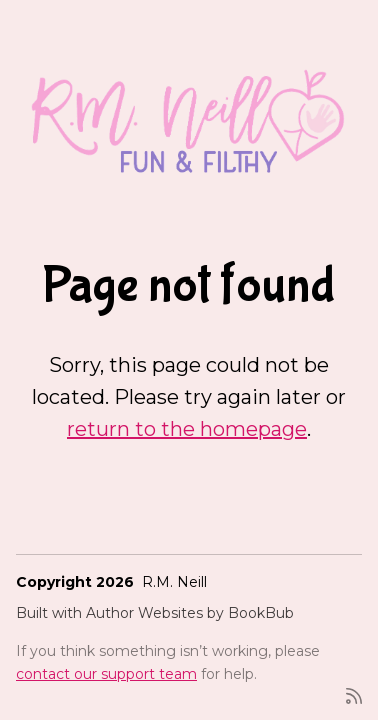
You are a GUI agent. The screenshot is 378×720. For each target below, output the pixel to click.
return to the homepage (187, 429)
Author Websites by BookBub (190, 613)
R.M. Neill (174, 582)
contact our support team (106, 674)
